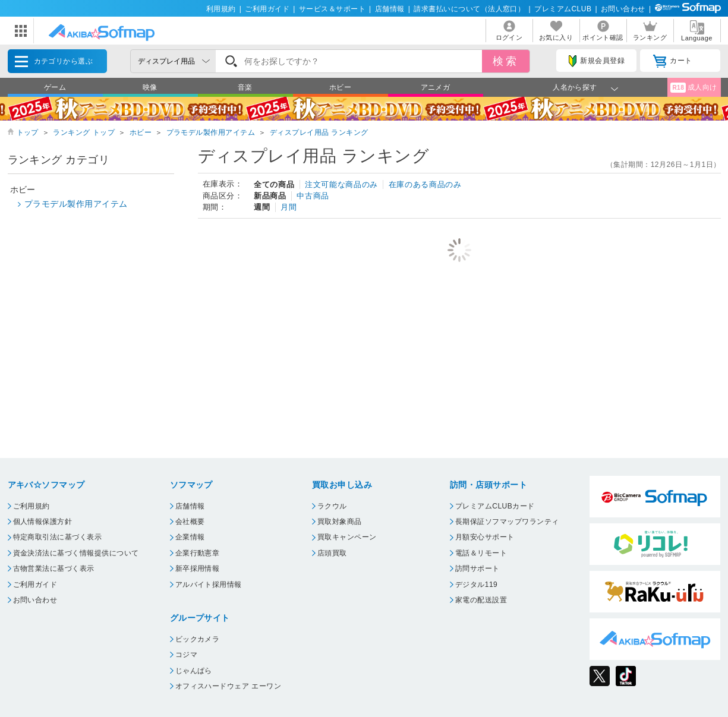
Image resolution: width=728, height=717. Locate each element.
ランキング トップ (84, 132)
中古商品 (313, 196)
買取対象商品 (340, 522)
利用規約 (221, 9)
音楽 (245, 87)
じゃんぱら (194, 671)
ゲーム (55, 87)
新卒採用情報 (198, 568)
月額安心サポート (485, 537)
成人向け (694, 88)
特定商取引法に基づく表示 (58, 537)
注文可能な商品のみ (341, 184)
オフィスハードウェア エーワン (229, 686)
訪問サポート (478, 568)
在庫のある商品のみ (425, 184)
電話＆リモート (481, 553)
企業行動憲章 (198, 553)
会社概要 (190, 522)
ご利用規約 (31, 506)
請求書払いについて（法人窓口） (469, 9)
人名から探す (575, 87)
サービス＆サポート (332, 9)
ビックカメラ (198, 639)
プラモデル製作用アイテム (211, 132)
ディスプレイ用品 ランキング (319, 132)
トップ (28, 132)
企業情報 (190, 537)
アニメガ (436, 87)
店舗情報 (390, 9)
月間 (289, 207)
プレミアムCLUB (563, 9)
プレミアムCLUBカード (495, 506)
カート (672, 61)
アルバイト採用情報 (209, 585)
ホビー (340, 87)
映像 (150, 87)
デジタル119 (476, 585)
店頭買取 (332, 553)
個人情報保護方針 (43, 522)
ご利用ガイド (267, 9)
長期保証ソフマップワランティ (507, 522)
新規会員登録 (597, 61)
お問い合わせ (623, 9)
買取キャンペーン (347, 537)
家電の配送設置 (481, 600)
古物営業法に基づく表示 (54, 568)
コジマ (186, 655)
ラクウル (332, 506)
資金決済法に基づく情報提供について (76, 553)
